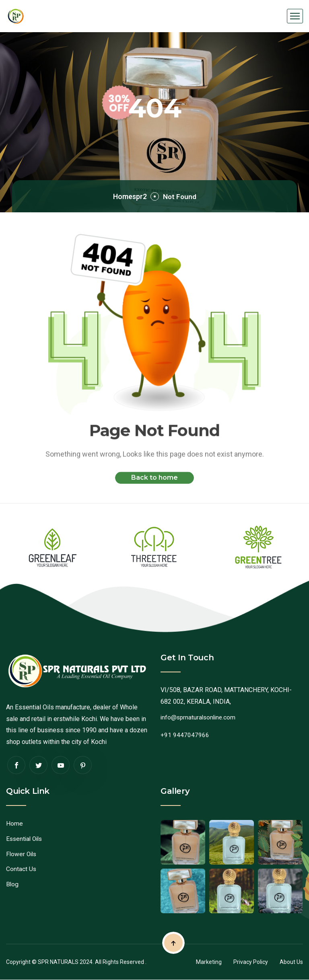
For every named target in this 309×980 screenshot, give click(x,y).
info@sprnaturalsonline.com (200, 717)
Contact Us (21, 869)
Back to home (154, 484)
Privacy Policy (251, 962)
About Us (291, 962)
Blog (12, 884)
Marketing (209, 962)
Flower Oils (22, 854)
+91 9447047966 (185, 735)
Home (14, 823)
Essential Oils (26, 839)
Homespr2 (126, 196)
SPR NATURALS (58, 962)
